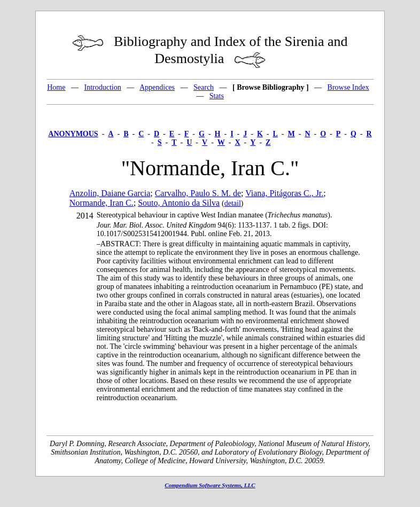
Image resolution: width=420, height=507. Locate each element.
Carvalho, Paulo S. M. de (198, 193)
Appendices (157, 87)
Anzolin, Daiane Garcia (110, 193)
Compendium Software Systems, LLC (210, 485)
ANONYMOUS (73, 134)
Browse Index (348, 87)
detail (233, 203)
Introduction (102, 87)
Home (56, 87)
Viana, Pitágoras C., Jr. (284, 193)
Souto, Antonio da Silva (179, 203)
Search (204, 87)
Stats (217, 96)
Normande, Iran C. (102, 203)
